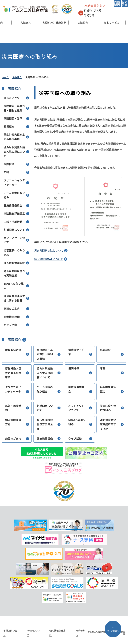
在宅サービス (111, 23)
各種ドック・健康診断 (54, 23)
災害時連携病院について (49, 250)
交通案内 (117, 4)
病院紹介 (83, 23)
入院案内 (26, 23)
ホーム (5, 77)
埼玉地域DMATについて (49, 259)
